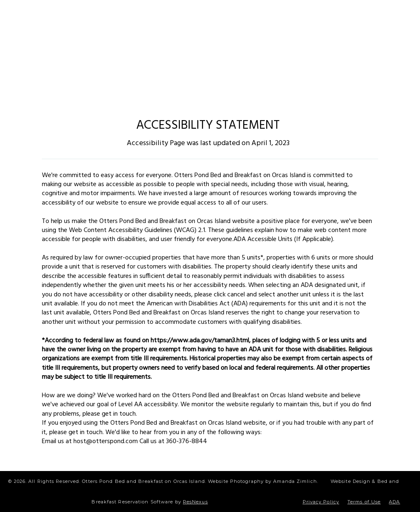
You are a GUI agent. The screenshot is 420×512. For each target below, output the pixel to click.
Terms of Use (364, 502)
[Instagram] (186, 14)
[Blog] (213, 14)
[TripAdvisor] (240, 14)
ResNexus (195, 502)
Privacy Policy (321, 502)
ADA (394, 502)
